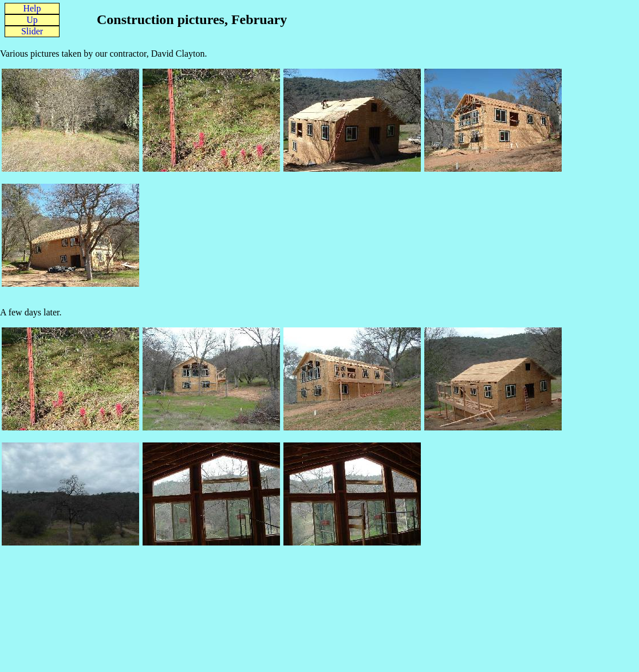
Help (32, 8)
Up (32, 20)
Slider (32, 31)
